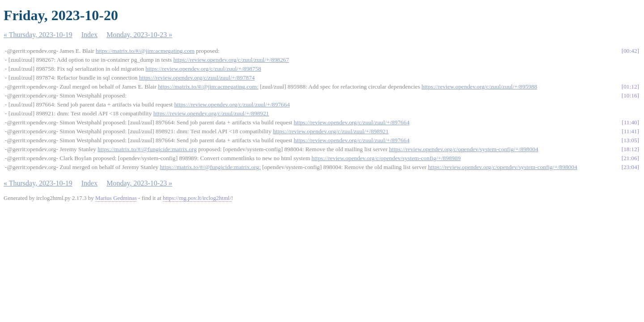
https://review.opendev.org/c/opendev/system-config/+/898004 (464, 149)
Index (89, 35)
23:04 (630, 167)
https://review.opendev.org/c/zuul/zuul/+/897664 (232, 104)
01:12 (630, 87)
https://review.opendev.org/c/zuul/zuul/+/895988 (479, 87)
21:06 (630, 158)
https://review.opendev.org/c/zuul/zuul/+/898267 (231, 60)
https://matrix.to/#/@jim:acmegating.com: (208, 87)
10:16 (630, 95)
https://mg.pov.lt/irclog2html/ (197, 198)
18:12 (630, 149)
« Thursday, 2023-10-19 (38, 35)
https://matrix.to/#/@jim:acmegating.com (145, 51)
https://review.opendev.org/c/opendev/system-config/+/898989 (386, 158)
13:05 (630, 140)
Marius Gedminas (116, 198)
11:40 (631, 122)
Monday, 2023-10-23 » (139, 35)
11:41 (631, 131)
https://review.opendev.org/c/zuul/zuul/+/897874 (197, 78)
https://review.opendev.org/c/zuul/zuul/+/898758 (203, 69)
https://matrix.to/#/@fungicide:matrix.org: (210, 167)
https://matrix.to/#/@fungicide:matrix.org (147, 149)
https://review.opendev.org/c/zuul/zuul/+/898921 (211, 113)
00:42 (630, 51)
